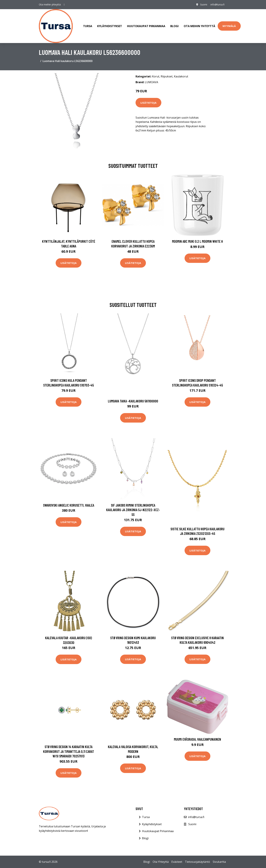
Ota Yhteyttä (161, 862)
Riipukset (167, 76)
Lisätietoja (148, 103)
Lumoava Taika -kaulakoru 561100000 (133, 401)
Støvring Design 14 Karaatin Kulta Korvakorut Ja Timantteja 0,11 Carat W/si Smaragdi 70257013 (69, 751)
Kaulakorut (181, 76)
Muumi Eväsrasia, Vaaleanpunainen (197, 739)
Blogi (174, 26)
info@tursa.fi (217, 4)
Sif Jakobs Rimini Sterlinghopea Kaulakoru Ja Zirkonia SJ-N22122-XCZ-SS (133, 510)
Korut (156, 76)
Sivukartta (219, 862)
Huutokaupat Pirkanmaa (146, 26)
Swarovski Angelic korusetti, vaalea (69, 505)
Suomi (204, 4)
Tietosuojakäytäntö (197, 862)
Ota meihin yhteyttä (199, 26)
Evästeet (177, 862)
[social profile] (64, 5)
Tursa (88, 26)
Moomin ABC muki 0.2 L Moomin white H (197, 241)
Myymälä (229, 26)
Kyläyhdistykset (110, 26)
